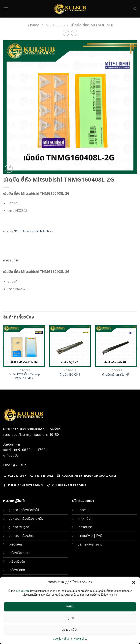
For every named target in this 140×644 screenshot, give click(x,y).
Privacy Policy (79, 639)
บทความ (83, 510)
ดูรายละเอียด (70, 630)
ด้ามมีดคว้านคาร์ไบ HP (116, 375)
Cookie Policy (61, 639)
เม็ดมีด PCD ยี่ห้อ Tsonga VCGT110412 (24, 377)
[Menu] (6, 9)
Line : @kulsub (15, 465)
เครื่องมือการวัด (19, 553)
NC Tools (55, 25)
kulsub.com (23, 591)
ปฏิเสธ (70, 618)
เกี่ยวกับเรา (85, 527)
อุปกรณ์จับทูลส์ (19, 527)
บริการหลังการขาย (90, 544)
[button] (134, 582)
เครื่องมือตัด (17, 570)
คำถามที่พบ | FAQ (90, 536)
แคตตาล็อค (85, 519)
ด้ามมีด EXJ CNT (70, 375)
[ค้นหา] (135, 9)
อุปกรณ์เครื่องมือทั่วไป (24, 510)
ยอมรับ (70, 606)
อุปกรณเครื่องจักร (21, 536)
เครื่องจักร (16, 544)
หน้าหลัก (33, 25)
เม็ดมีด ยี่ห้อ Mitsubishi (92, 25)
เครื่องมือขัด (17, 562)
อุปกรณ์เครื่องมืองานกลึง (26, 519)
